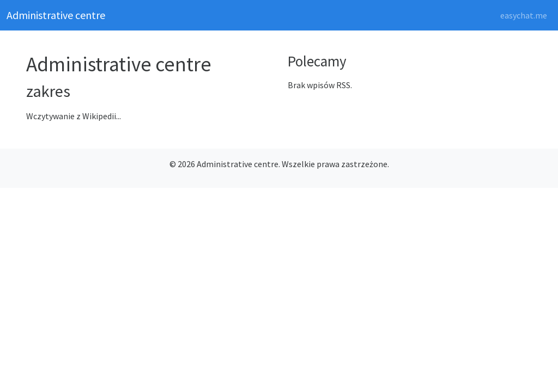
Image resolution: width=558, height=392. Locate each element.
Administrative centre (56, 15)
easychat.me (524, 15)
